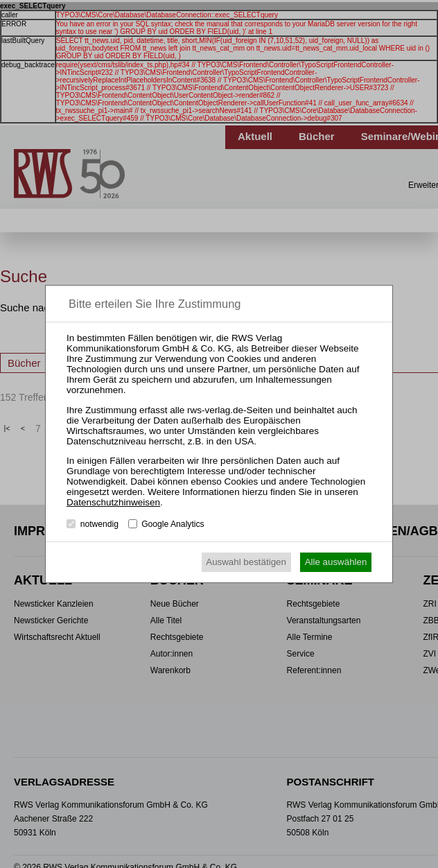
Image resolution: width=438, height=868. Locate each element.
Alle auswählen (336, 562)
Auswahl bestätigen (246, 562)
